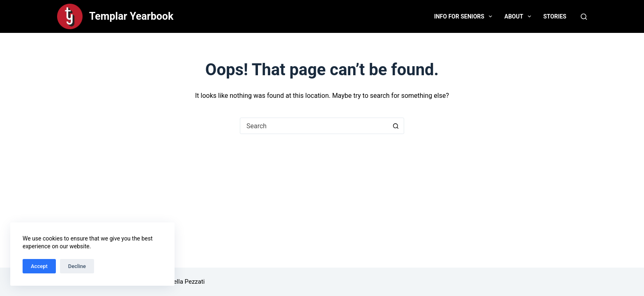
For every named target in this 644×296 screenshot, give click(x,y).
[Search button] (396, 126)
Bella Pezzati (187, 282)
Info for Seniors (465, 16)
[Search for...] (314, 126)
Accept (39, 266)
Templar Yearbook (131, 16)
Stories (555, 16)
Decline (77, 266)
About (519, 16)
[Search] (584, 17)
